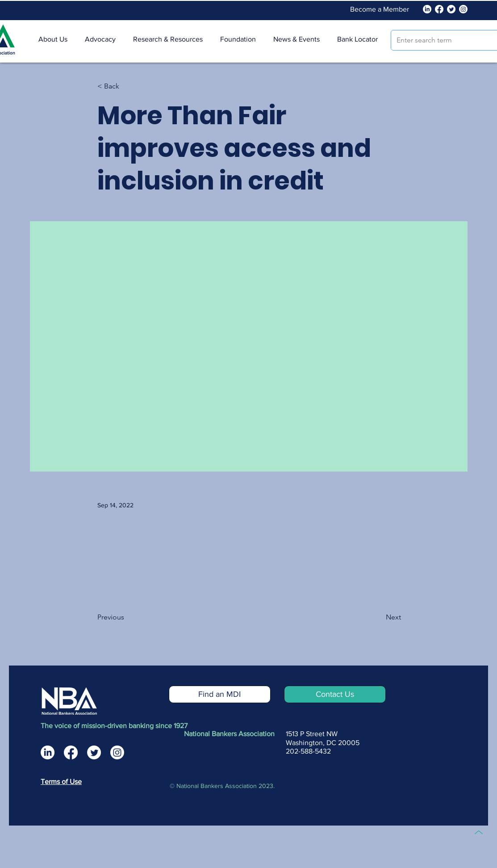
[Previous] (127, 617)
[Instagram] (463, 9)
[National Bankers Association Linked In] (427, 9)
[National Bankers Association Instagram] (117, 752)
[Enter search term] (442, 40)
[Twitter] (451, 9)
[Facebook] (439, 9)
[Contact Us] (335, 694)
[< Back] (127, 86)
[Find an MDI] (220, 694)
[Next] (379, 617)
